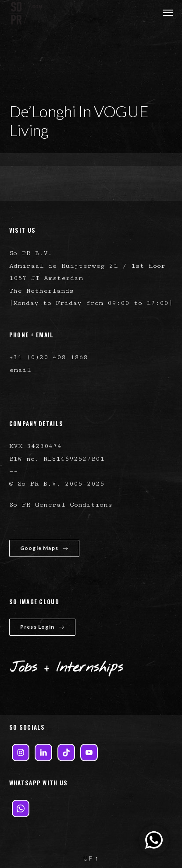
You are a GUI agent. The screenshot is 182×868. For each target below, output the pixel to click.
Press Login (42, 627)
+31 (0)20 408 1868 (48, 357)
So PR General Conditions (61, 505)
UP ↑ (91, 858)
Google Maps (44, 548)
